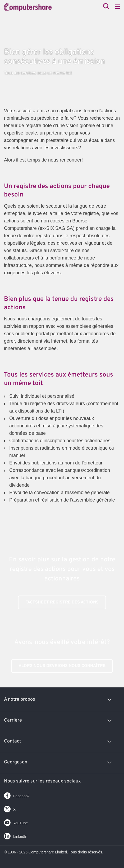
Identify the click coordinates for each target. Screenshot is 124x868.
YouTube (16, 822)
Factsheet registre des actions (62, 602)
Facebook (17, 795)
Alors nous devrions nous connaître (62, 666)
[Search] (106, 7)
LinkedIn (16, 835)
